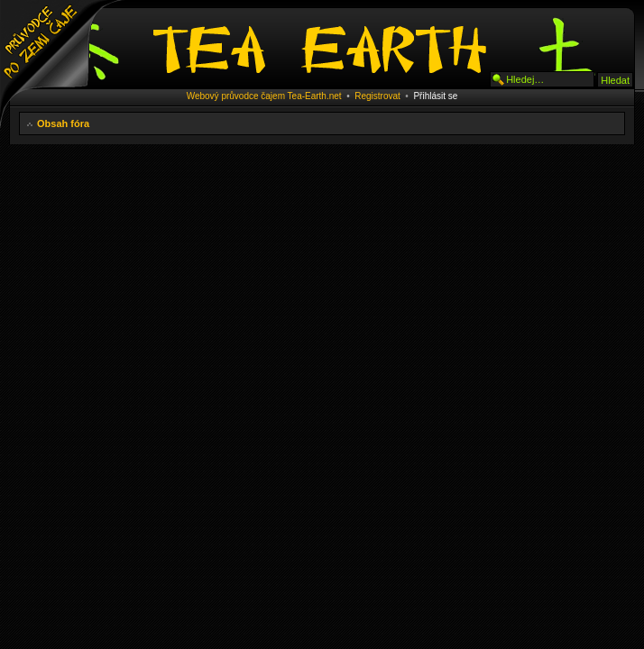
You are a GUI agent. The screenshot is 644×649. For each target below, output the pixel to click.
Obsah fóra (63, 123)
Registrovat (377, 96)
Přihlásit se (435, 96)
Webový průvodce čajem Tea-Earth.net (264, 96)
